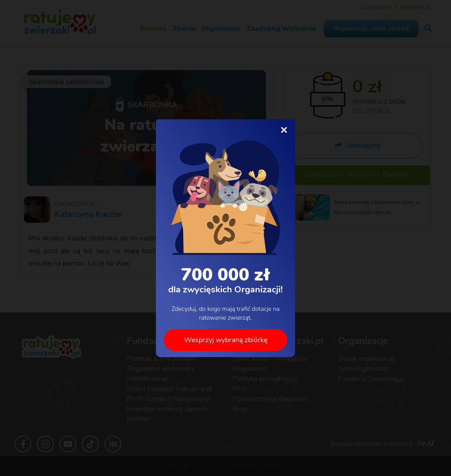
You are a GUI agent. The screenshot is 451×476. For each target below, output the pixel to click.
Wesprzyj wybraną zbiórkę (226, 339)
